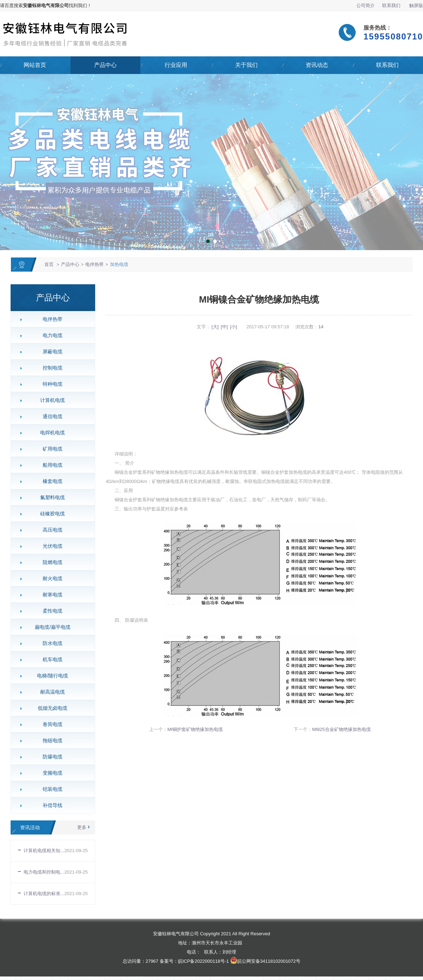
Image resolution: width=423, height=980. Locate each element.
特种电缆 (50, 384)
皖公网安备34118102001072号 (269, 961)
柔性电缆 (50, 611)
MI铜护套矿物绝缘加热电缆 (195, 729)
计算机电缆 (50, 400)
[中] (224, 327)
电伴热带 (94, 264)
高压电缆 (50, 530)
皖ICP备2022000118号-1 (204, 961)
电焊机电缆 (50, 433)
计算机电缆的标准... (44, 894)
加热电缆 (119, 264)
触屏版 (416, 5)
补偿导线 (50, 805)
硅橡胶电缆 (50, 514)
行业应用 (176, 65)
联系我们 (391, 5)
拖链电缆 (50, 740)
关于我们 (246, 65)
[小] (233, 327)
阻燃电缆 (50, 562)
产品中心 (105, 65)
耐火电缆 (50, 578)
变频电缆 (50, 773)
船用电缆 (50, 465)
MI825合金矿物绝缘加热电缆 (341, 729)
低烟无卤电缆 (50, 708)
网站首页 (35, 65)
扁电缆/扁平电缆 (50, 627)
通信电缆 (50, 416)
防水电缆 (50, 643)
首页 (49, 264)
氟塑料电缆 (50, 497)
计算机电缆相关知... (44, 851)
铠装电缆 (50, 789)
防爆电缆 (50, 757)
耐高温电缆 (50, 692)
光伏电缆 (50, 546)
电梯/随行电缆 (50, 676)
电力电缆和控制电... (44, 872)
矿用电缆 (50, 449)
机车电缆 (50, 659)
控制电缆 (50, 368)
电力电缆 (50, 335)
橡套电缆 (50, 481)
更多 (82, 827)
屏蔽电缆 (50, 352)
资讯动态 (317, 65)
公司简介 (366, 5)
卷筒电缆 (50, 724)
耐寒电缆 (50, 595)
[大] (215, 327)
